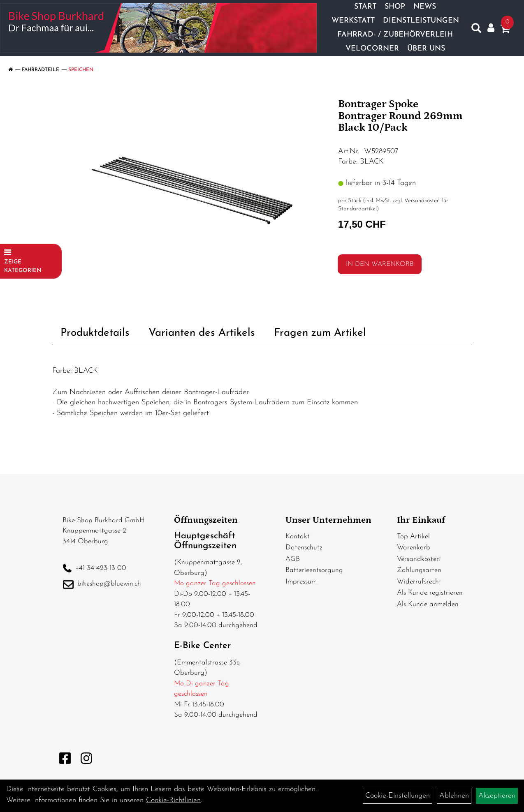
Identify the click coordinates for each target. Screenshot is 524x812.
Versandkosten (419, 559)
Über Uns (426, 49)
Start (365, 7)
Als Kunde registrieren (430, 593)
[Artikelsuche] (476, 30)
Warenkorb (414, 548)
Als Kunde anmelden (428, 604)
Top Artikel (413, 536)
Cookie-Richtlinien (173, 800)
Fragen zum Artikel (320, 333)
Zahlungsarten (419, 570)
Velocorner (372, 49)
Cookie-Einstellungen (398, 796)
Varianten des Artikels (202, 333)
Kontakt (298, 536)
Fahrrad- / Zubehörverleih (395, 35)
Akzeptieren (497, 796)
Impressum (301, 582)
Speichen (81, 70)
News (425, 7)
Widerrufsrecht (419, 582)
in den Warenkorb (380, 264)
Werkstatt (353, 21)
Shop (395, 7)
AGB (293, 559)
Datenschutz (304, 548)
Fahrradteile (41, 70)
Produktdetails (95, 333)
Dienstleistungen (421, 21)
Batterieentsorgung (314, 570)
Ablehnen (454, 796)
